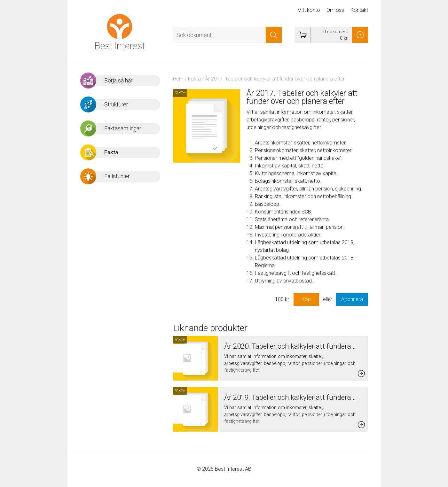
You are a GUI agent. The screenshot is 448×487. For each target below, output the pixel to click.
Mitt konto (309, 10)
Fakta (194, 79)
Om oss (335, 10)
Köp (306, 299)
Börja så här (118, 81)
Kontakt (359, 10)
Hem (178, 79)
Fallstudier (117, 176)
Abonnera (352, 299)
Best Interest (120, 32)
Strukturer (116, 104)
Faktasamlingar (123, 128)
